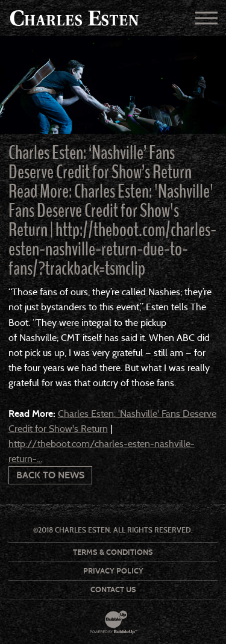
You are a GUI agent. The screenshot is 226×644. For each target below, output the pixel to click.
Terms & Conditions (113, 552)
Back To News (50, 475)
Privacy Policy (113, 571)
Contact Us (113, 589)
